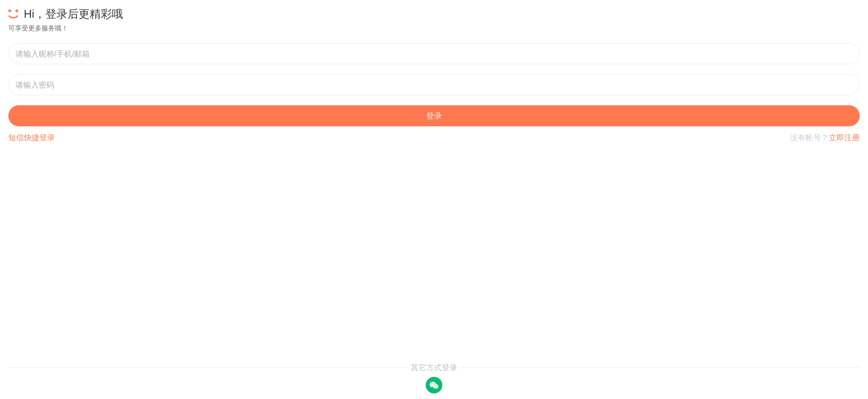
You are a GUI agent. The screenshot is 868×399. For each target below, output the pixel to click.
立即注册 (844, 137)
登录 (434, 116)
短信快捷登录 (32, 137)
